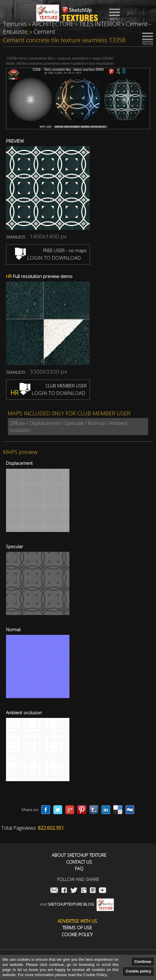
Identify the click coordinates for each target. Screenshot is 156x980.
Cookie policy (138, 971)
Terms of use (77, 928)
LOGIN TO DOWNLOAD (48, 258)
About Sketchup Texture (79, 855)
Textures (15, 24)
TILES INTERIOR (100, 24)
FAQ (79, 869)
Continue (143, 962)
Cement (44, 32)
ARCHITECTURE (53, 24)
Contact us (79, 862)
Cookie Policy (77, 935)
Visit (77, 904)
